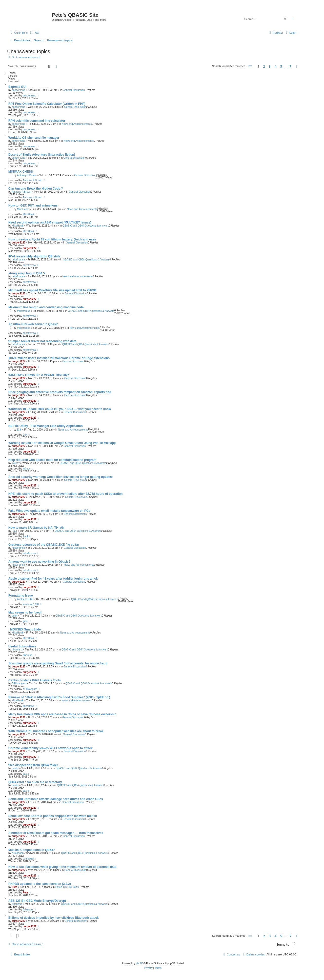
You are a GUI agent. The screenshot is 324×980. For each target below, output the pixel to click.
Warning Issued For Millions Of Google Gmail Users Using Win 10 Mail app (62, 443)
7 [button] (290, 66)
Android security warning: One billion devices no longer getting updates (60, 477)
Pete (14, 887)
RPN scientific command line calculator (37, 121)
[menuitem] (34, 33)
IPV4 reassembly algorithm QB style (34, 256)
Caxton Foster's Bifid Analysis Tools (35, 680)
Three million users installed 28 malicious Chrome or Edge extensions (59, 358)
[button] (251, 66)
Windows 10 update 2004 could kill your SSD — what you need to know (60, 409)
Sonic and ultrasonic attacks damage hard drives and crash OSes (56, 799)
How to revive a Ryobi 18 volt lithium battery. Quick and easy (52, 239)
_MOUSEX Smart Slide (25, 629)
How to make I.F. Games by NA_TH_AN (36, 528)
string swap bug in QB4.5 (27, 273)
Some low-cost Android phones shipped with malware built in (53, 816)
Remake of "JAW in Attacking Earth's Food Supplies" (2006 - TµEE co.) (59, 697)
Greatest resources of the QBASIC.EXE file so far (44, 545)
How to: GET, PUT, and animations (33, 206)
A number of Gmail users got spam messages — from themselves (56, 833)
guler (14, 616)
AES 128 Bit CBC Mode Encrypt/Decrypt (37, 901)
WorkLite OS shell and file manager (34, 138)
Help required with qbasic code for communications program (52, 460)
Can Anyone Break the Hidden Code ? (36, 189)
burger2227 (18, 243)
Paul (14, 531)
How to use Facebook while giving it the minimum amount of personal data (62, 867)
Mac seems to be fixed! (25, 612)
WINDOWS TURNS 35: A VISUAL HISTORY (39, 375)
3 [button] (270, 66)
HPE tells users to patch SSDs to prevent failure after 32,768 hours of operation (65, 494)
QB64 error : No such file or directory (35, 782)
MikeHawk (23, 209)
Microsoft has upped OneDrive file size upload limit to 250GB (52, 290)
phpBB (140, 963)
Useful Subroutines (22, 646)
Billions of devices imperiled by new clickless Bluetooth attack (54, 918)
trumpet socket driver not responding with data (42, 341)
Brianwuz (17, 904)
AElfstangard (19, 683)
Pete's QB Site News (67, 887)
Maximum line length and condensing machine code (46, 307)
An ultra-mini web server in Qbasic (33, 324)
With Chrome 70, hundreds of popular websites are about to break (56, 731)
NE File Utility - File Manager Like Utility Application (46, 426)
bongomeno (18, 90)
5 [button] (281, 66)
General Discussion (74, 90)
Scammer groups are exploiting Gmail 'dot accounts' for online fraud (58, 663)
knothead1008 (25, 599)
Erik (19, 430)
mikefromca (18, 260)
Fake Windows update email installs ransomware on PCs (49, 511)
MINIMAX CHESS (21, 172)
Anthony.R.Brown (27, 175)
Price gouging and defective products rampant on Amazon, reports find (60, 392)
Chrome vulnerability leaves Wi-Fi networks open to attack (50, 748)
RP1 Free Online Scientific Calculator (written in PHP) (47, 104)
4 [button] (275, 66)
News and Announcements (77, 124)
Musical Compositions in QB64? (32, 850)
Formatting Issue (21, 596)
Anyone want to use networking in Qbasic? (39, 562)
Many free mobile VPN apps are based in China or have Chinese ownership (62, 714)
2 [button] (264, 66)
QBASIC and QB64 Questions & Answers (86, 226)
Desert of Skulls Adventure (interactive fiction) (42, 155)
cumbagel (17, 853)
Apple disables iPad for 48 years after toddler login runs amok (53, 579)
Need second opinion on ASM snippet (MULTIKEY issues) (50, 222)
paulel (15, 768)
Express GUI (17, 87)
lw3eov (16, 463)
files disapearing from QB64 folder (33, 765)
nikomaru (17, 650)
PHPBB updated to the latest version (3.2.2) (40, 884)
